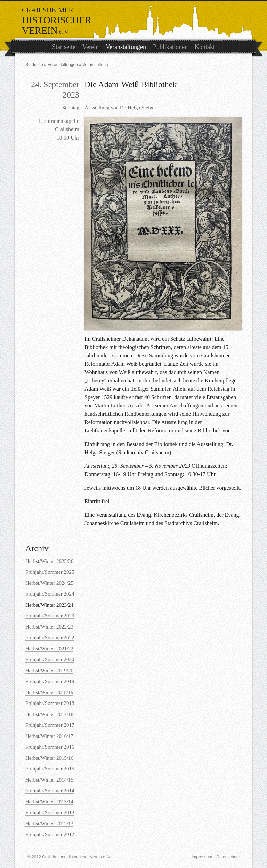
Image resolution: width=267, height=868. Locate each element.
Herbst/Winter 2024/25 (49, 583)
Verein (91, 47)
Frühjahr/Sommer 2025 (50, 572)
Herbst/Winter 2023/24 (49, 605)
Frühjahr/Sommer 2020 (50, 659)
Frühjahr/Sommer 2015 (50, 769)
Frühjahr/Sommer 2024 (50, 594)
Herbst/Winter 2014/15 (49, 780)
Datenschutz (228, 857)
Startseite (64, 47)
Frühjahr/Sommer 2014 (50, 791)
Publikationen (170, 47)
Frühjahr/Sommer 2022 (50, 638)
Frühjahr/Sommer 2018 (50, 703)
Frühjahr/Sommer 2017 (50, 725)
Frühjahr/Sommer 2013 (50, 812)
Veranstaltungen (126, 47)
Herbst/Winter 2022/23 (49, 627)
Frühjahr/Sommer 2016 (50, 747)
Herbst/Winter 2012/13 (49, 824)
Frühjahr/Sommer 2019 (50, 681)
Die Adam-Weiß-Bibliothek (131, 84)
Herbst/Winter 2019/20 (49, 671)
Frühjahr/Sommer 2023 (50, 616)
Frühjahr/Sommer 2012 (50, 834)
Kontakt (205, 47)
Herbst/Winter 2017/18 (49, 714)
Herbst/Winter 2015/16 (49, 758)
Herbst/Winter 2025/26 (49, 561)
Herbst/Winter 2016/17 (49, 736)
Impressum (202, 857)
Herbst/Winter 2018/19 (49, 692)
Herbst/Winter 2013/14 (49, 802)
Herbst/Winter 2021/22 (49, 649)
